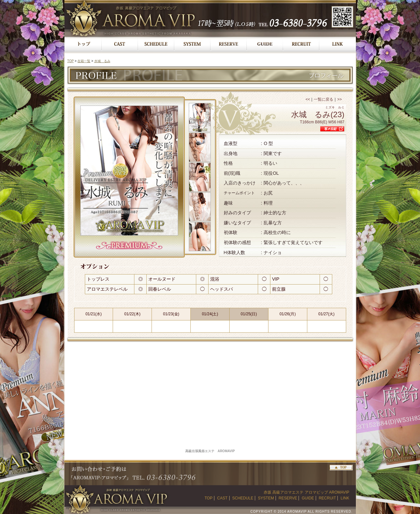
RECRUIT (327, 498)
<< (308, 99)
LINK (345, 498)
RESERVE (288, 498)
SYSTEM (266, 498)
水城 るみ (102, 61)
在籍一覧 (84, 61)
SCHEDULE (243, 498)
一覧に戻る (324, 99)
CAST (222, 498)
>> (339, 99)
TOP (71, 61)
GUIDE (308, 498)
